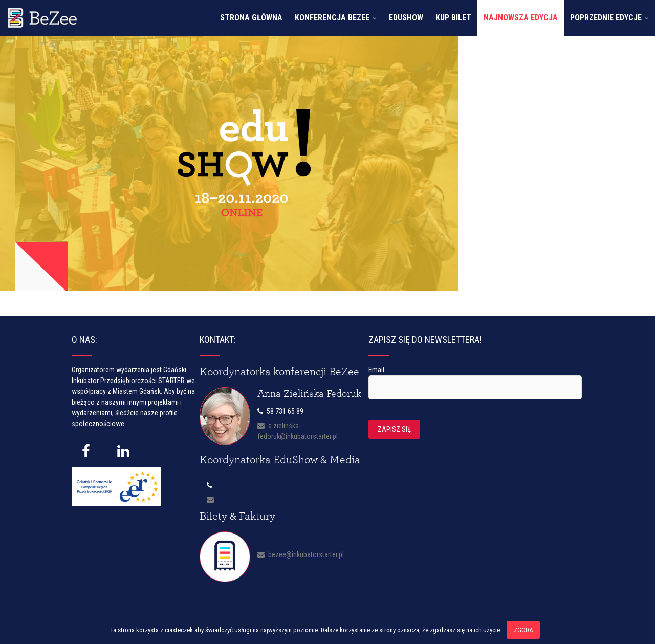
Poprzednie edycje (606, 18)
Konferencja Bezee (332, 18)
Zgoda (523, 630)
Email (376, 370)
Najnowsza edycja (521, 18)
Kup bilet (453, 18)
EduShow (406, 18)
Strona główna (251, 18)
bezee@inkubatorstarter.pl (301, 554)
